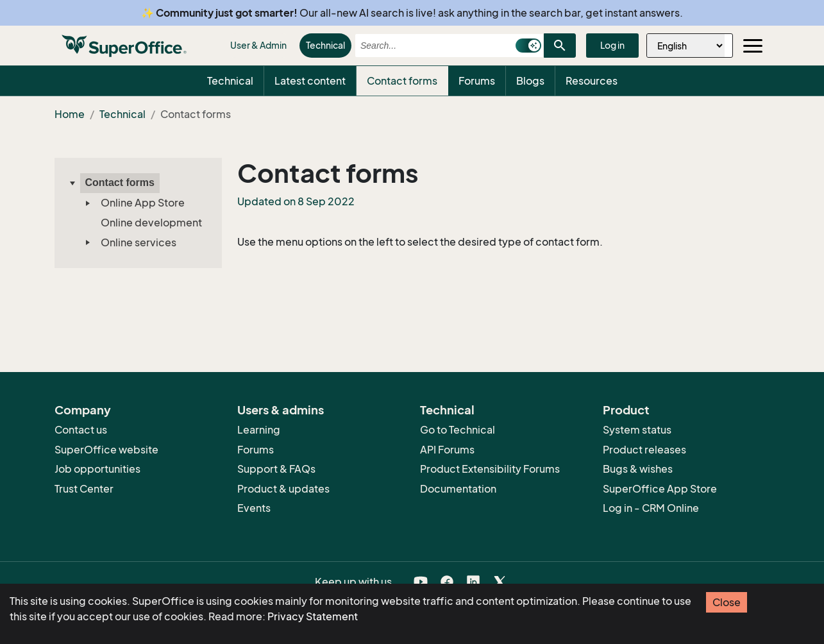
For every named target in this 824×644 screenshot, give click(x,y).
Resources (592, 81)
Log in (612, 45)
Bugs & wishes (638, 469)
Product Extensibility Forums (490, 469)
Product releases (644, 450)
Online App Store (143, 203)
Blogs (530, 81)
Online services (139, 242)
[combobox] (432, 46)
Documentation (458, 489)
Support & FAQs (276, 469)
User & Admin (258, 45)
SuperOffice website (106, 450)
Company (83, 410)
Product (626, 410)
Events (254, 508)
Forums (477, 81)
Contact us (81, 430)
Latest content (310, 81)
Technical (325, 45)
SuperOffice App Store (660, 489)
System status (637, 430)
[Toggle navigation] (753, 46)
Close (727, 602)
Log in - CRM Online (651, 508)
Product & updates (283, 489)
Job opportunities (97, 469)
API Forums (447, 450)
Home (70, 114)
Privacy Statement (313, 616)
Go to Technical (458, 430)
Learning (259, 430)
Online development (151, 223)
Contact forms (402, 81)
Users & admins (281, 410)
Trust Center (84, 489)
